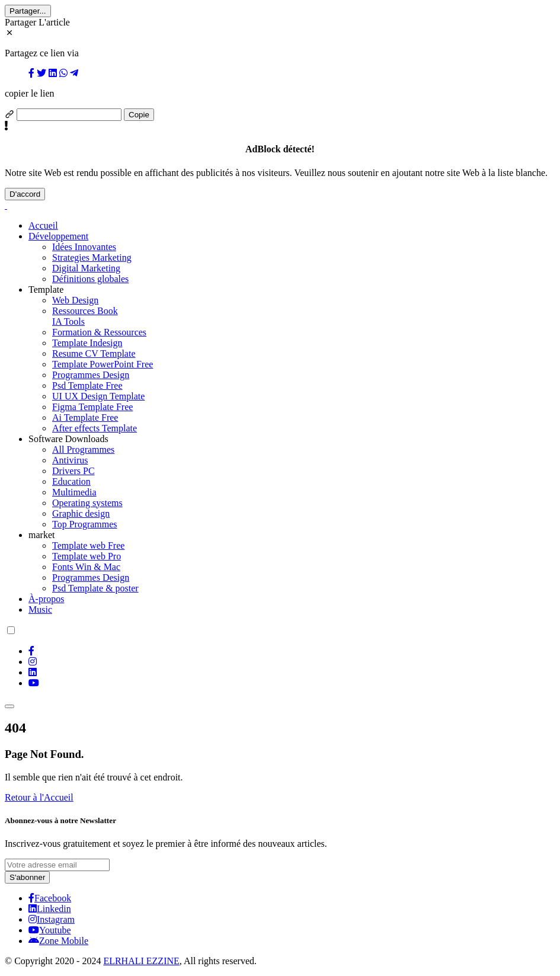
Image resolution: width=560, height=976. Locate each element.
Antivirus (70, 460)
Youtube (50, 930)
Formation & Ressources (99, 332)
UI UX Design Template (98, 396)
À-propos (46, 599)
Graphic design (81, 513)
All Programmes (83, 449)
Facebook (50, 898)
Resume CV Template (94, 353)
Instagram (52, 919)
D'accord (25, 194)
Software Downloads (68, 439)
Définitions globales (90, 279)
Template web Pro (87, 556)
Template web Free (88, 545)
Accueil (43, 225)
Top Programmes (85, 524)
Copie (139, 115)
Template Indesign (87, 343)
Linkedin (50, 909)
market (41, 535)
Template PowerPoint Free (103, 364)
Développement (58, 236)
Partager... (28, 11)
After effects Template (95, 428)
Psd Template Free (87, 385)
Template (46, 289)
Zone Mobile (58, 941)
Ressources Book (85, 311)
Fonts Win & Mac (86, 567)
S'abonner (27, 877)
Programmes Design (91, 375)
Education (71, 481)
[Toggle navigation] (9, 706)
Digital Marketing (86, 268)
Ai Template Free (85, 417)
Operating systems (87, 503)
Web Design (75, 300)
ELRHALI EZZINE (141, 961)
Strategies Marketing (92, 257)
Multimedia (74, 492)
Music (40, 609)
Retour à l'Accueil (39, 797)
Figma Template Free (92, 407)
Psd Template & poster (95, 588)
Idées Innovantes (84, 247)
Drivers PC (73, 471)
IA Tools (68, 321)
